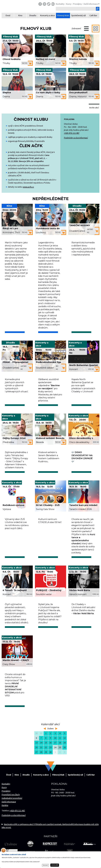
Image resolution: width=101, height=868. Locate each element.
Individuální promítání (12, 798)
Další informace (9, 802)
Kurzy (4, 787)
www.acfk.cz (28, 187)
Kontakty (6, 784)
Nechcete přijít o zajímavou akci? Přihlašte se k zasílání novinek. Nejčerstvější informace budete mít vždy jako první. (50, 826)
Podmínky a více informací (76, 138)
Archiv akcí (94, 108)
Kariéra (5, 805)
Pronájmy (6, 791)
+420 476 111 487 (72, 133)
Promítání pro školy (11, 795)
